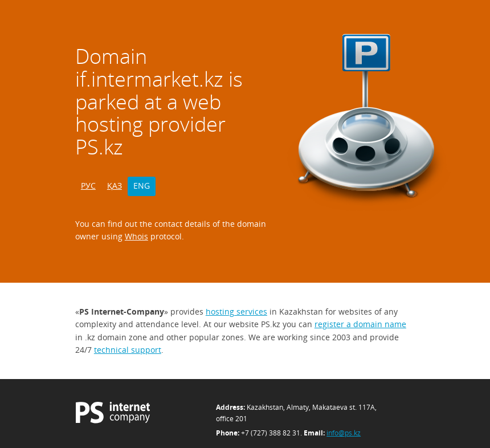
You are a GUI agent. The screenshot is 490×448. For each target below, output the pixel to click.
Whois (136, 236)
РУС (88, 186)
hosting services (236, 311)
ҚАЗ (115, 186)
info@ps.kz (344, 433)
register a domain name (360, 324)
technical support (128, 350)
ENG (142, 186)
